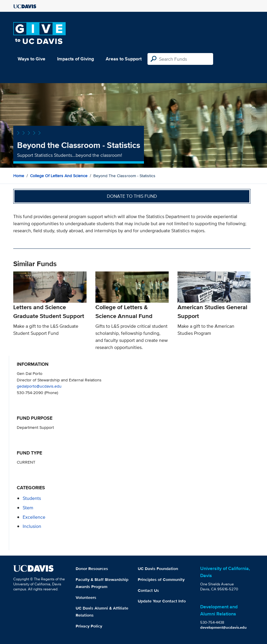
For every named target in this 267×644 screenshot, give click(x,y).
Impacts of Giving (76, 59)
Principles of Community (161, 579)
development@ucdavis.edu (223, 627)
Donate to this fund (132, 196)
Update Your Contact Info (162, 601)
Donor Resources (92, 569)
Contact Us (148, 590)
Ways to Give (31, 59)
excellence (34, 517)
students (32, 498)
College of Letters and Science (59, 176)
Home (19, 176)
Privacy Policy (89, 626)
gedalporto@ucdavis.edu (39, 386)
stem (28, 508)
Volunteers (86, 597)
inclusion (32, 526)
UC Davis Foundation (158, 569)
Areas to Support (124, 59)
